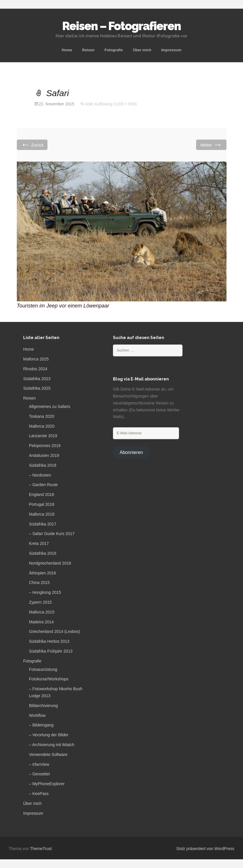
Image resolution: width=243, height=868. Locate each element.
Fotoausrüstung (43, 669)
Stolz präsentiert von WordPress (205, 849)
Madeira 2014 (41, 622)
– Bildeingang (41, 725)
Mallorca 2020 (42, 426)
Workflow (37, 715)
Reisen (88, 50)
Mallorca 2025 (36, 359)
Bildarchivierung (43, 706)
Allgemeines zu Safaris (50, 406)
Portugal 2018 (42, 504)
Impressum (171, 50)
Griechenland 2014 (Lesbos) (55, 631)
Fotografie (114, 50)
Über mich (142, 50)
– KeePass (39, 794)
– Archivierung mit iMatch (52, 745)
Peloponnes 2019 (45, 446)
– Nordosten (40, 475)
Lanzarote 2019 (43, 436)
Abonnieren (131, 452)
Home (67, 50)
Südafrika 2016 (43, 553)
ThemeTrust (41, 849)
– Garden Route (43, 485)
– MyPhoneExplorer (47, 784)
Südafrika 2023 (37, 379)
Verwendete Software (48, 755)
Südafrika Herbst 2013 (49, 641)
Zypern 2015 (40, 602)
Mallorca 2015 (42, 612)
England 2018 (41, 495)
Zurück (32, 145)
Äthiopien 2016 (42, 573)
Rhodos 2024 (35, 369)
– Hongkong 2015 (45, 592)
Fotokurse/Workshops (49, 679)
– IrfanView (39, 764)
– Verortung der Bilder (49, 735)
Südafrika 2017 (43, 524)
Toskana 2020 (42, 416)
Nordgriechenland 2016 (50, 563)
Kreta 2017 (39, 543)
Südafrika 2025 (37, 388)
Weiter (211, 145)
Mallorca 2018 (42, 514)
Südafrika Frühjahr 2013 (51, 651)
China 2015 (39, 583)
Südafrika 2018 (43, 465)
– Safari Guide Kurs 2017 (52, 534)
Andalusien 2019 (44, 455)
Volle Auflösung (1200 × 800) (110, 104)
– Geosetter (40, 774)
